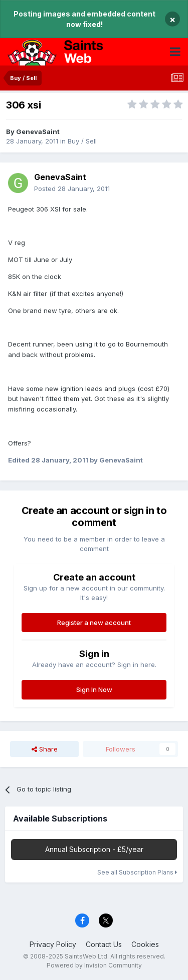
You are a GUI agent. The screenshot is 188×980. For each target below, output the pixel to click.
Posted (72, 188)
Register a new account (94, 622)
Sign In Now (94, 689)
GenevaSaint (38, 131)
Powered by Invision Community (94, 965)
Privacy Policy (53, 944)
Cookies (145, 944)
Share (45, 749)
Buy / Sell (82, 141)
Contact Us (104, 944)
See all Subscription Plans (137, 872)
